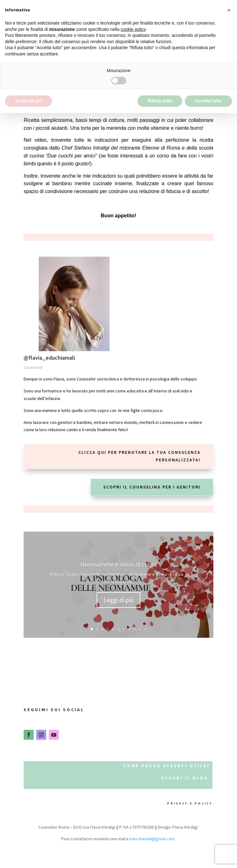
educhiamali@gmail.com (152, 839)
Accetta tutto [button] (208, 101)
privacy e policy (187, 803)
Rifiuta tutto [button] (160, 101)
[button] (229, 10)
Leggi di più (118, 601)
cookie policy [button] (133, 29)
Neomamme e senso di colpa (118, 565)
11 (145, 629)
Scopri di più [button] (28, 101)
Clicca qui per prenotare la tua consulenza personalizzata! (139, 456)
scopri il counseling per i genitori (152, 487)
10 (140, 629)
